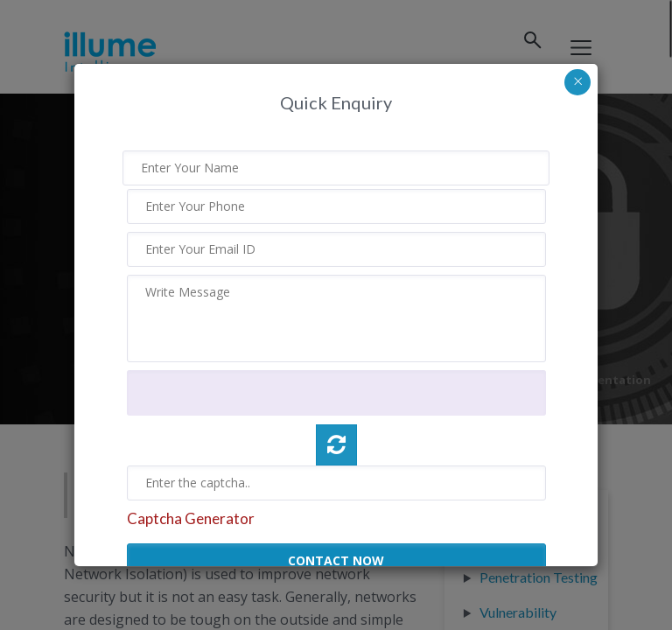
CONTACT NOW (336, 560)
